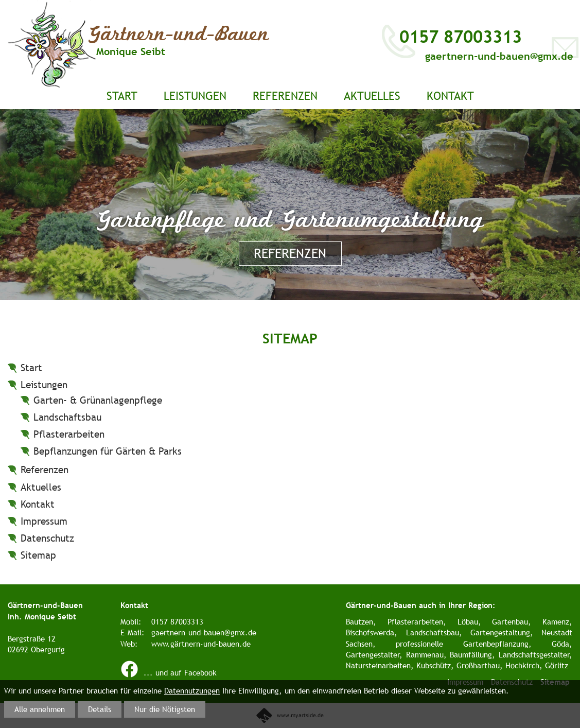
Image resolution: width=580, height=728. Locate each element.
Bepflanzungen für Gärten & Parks (108, 451)
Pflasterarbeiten (69, 434)
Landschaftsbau (67, 417)
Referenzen (285, 96)
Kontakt (450, 96)
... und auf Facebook (169, 673)
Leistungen (195, 96)
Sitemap (38, 555)
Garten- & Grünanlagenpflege (98, 400)
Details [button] (100, 709)
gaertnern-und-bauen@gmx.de (499, 56)
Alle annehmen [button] (40, 709)
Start (122, 96)
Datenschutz (47, 538)
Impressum (44, 521)
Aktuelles (372, 96)
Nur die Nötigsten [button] (165, 709)
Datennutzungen (192, 691)
